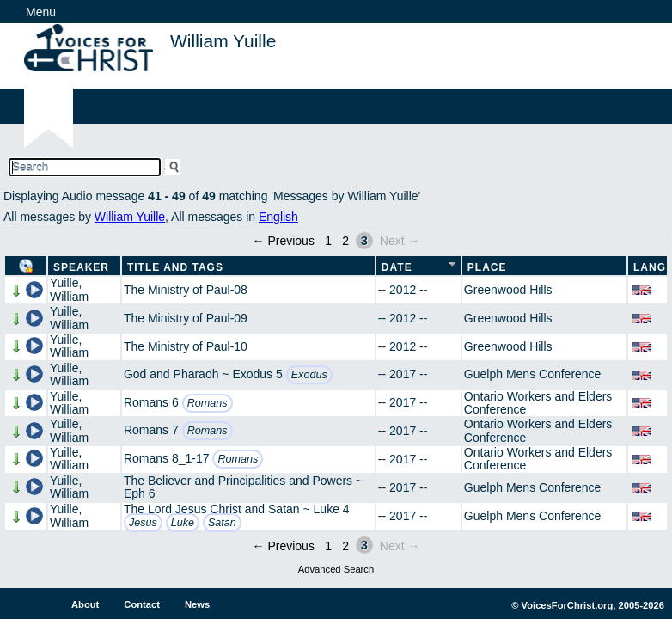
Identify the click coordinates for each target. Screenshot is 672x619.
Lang (650, 267)
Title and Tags (175, 267)
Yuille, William (69, 289)
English (278, 217)
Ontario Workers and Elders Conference (538, 403)
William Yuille (130, 217)
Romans (208, 403)
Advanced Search (336, 569)
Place (487, 267)
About (85, 604)
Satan (222, 523)
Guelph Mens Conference (533, 374)
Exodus (309, 375)
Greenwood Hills (508, 290)
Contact (142, 604)
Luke (183, 523)
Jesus (143, 523)
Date (397, 267)
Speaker (81, 267)
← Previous (284, 241)
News (197, 604)
